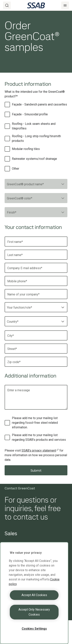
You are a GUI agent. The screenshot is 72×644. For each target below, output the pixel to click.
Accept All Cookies (34, 595)
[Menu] (65, 5)
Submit (36, 470)
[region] (34, 593)
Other (16, 169)
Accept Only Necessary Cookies (34, 612)
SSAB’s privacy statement (40, 450)
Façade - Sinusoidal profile (30, 114)
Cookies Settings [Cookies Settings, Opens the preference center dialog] (34, 629)
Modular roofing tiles (26, 149)
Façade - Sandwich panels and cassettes (39, 104)
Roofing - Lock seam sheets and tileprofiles (34, 126)
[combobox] (36, 184)
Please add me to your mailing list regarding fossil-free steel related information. (35, 423)
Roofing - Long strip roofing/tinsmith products (36, 138)
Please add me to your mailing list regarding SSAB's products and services (39, 437)
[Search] (7, 5)
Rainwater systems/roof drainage (34, 159)
